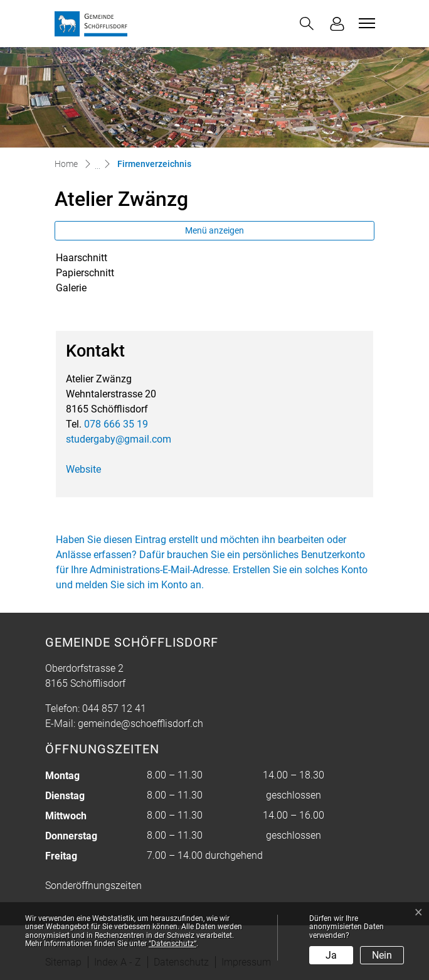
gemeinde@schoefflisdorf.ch (140, 724)
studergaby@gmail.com (119, 439)
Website (83, 469)
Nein (382, 955)
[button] (307, 24)
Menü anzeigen (214, 230)
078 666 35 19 (116, 424)
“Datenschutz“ (172, 944)
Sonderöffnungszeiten (93, 886)
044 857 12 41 (114, 708)
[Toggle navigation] (365, 23)
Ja (331, 955)
